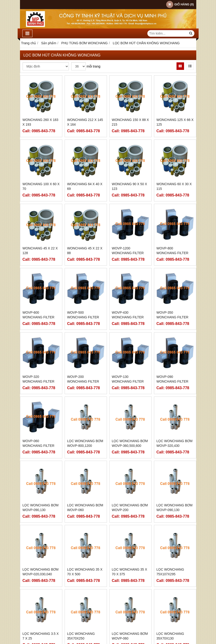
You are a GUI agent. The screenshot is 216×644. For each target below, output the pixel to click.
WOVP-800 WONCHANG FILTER (173, 251)
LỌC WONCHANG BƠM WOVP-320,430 (175, 443)
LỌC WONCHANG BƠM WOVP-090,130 (41, 508)
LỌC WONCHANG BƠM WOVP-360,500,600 (130, 443)
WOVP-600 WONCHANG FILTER (39, 315)
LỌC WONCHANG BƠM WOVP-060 (85, 508)
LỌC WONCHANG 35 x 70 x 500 (85, 572)
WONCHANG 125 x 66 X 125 (175, 122)
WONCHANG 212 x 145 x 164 (85, 122)
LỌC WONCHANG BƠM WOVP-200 (130, 508)
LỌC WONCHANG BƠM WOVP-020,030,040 (41, 572)
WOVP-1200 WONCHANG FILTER (128, 251)
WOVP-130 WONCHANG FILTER (128, 379)
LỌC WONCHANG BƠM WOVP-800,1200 (85, 443)
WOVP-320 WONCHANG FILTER (39, 379)
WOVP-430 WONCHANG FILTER (128, 315)
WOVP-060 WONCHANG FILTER (39, 443)
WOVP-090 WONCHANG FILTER (173, 379)
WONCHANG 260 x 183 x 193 (41, 122)
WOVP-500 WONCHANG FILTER (83, 315)
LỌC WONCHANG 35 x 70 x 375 (130, 572)
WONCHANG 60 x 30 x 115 (174, 186)
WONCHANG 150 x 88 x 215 (130, 122)
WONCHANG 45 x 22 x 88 (85, 251)
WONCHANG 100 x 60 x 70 (41, 186)
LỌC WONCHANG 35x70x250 (81, 599)
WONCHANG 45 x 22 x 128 (40, 251)
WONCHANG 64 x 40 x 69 (85, 186)
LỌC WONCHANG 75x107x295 (170, 535)
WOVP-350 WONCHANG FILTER (173, 315)
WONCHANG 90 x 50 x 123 (130, 186)
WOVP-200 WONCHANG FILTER (83, 379)
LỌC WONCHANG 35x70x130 (170, 599)
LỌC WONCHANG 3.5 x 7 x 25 (41, 599)
